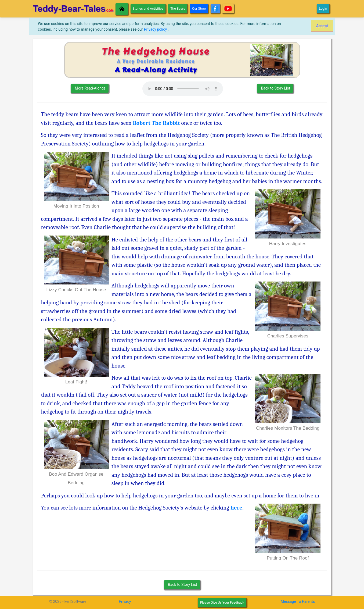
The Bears (178, 9)
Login (323, 9)
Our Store (199, 9)
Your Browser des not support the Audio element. (183, 89)
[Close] (322, 26)
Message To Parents (298, 601)
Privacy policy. (156, 29)
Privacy (125, 601)
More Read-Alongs (90, 88)
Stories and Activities (148, 9)
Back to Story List (275, 88)
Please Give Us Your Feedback (222, 603)
